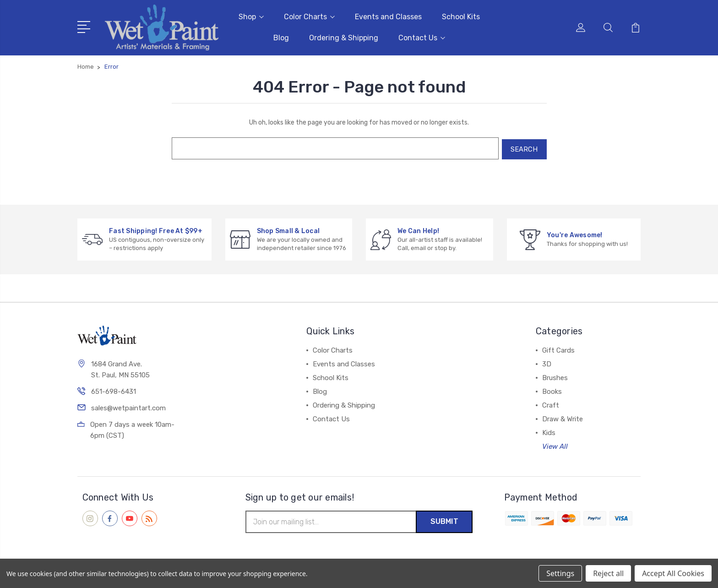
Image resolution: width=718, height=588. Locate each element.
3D (547, 362)
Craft (551, 403)
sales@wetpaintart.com (128, 406)
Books (552, 389)
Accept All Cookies (673, 573)
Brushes (555, 376)
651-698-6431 (114, 390)
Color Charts (309, 16)
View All (555, 444)
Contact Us (422, 37)
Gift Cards (558, 348)
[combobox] (333, 147)
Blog (281, 37)
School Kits (461, 16)
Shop (251, 16)
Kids (549, 430)
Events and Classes (388, 16)
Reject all (608, 573)
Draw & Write (563, 417)
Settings (560, 573)
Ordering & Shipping (344, 37)
